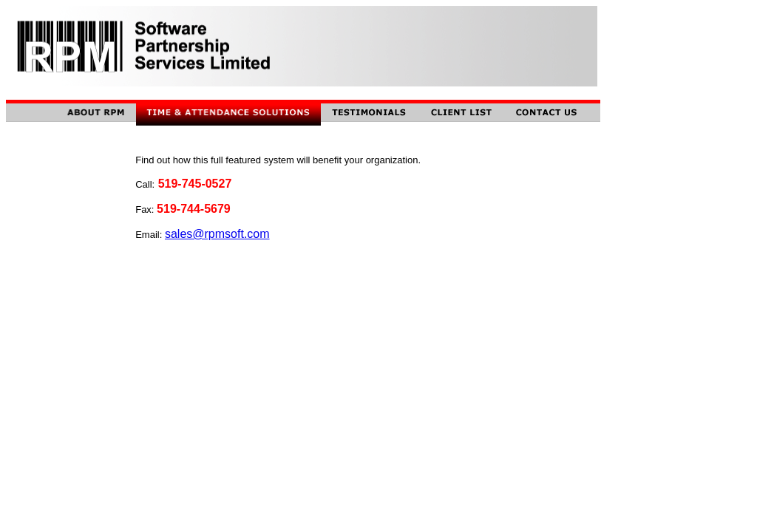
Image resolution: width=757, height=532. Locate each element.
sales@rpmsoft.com (217, 234)
